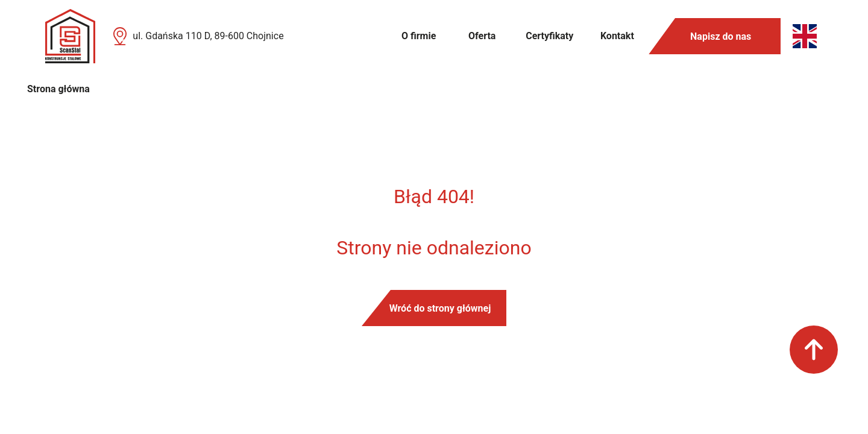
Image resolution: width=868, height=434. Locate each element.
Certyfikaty (549, 36)
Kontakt (617, 36)
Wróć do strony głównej (440, 308)
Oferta (482, 36)
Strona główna (58, 89)
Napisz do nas (721, 36)
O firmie (419, 36)
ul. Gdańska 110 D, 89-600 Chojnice (208, 36)
